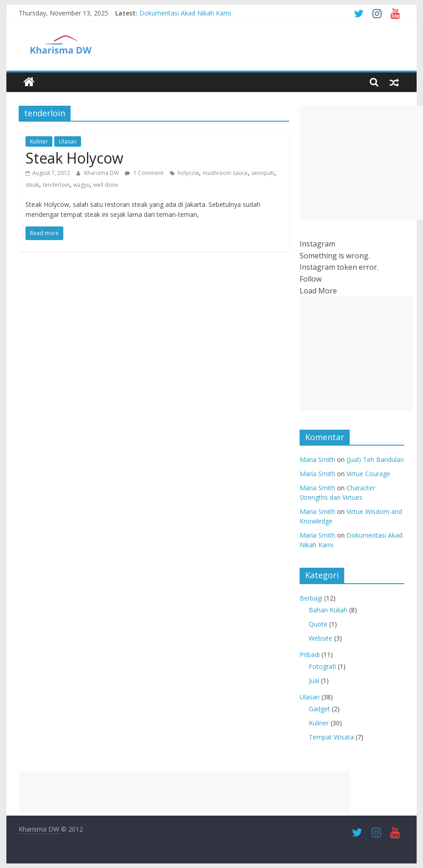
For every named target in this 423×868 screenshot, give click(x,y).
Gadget (319, 709)
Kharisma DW (102, 173)
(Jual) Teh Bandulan (375, 460)
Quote (318, 624)
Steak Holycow (74, 158)
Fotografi (322, 666)
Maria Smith (317, 460)
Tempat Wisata (331, 737)
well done (106, 185)
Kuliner (39, 141)
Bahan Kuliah (328, 610)
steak (32, 185)
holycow (188, 173)
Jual (314, 681)
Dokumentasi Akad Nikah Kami (185, 13)
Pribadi (310, 655)
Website (321, 638)
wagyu (82, 185)
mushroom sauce (225, 173)
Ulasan (68, 141)
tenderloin (56, 185)
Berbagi (311, 598)
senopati (263, 173)
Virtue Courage (368, 474)
